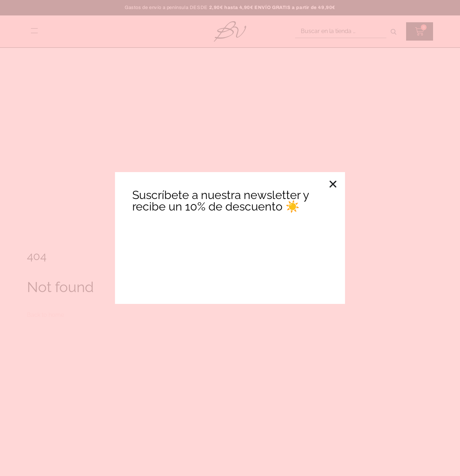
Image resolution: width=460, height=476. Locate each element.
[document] (230, 238)
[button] (333, 184)
